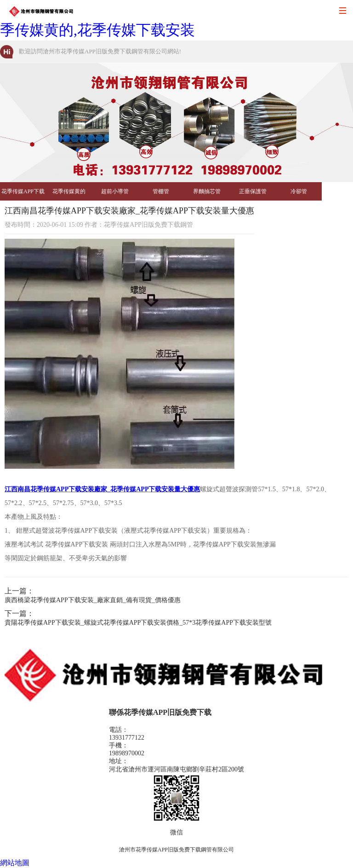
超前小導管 (115, 191)
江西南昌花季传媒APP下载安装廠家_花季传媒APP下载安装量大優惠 (102, 489)
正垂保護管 (253, 191)
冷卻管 (299, 191)
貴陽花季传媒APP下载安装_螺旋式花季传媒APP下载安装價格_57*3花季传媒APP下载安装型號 (138, 623)
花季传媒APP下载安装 (23, 194)
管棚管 (161, 191)
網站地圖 (15, 863)
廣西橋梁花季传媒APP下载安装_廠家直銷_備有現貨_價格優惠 (93, 600)
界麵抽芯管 (207, 191)
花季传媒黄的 (69, 191)
